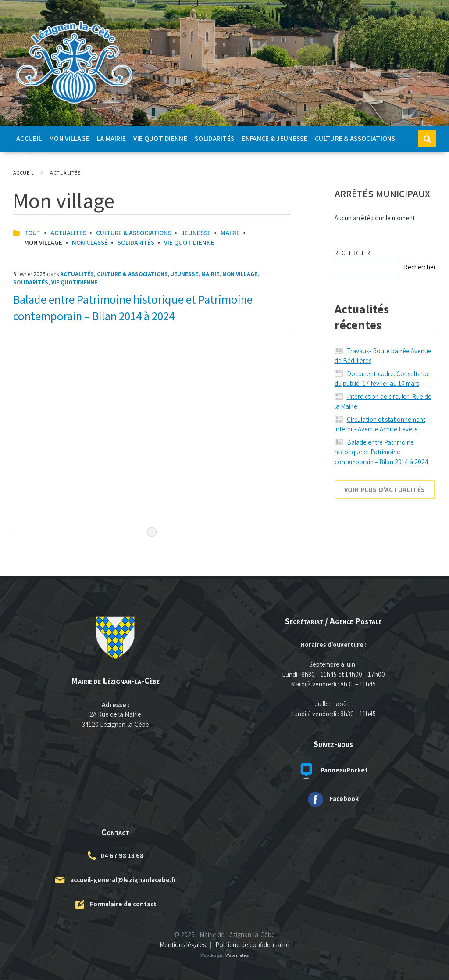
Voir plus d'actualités (385, 490)
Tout (32, 233)
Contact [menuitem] (31, 156)
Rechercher (353, 253)
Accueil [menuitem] (29, 138)
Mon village (240, 274)
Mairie (230, 233)
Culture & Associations (134, 233)
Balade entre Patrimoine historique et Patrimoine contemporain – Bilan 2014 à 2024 (381, 452)
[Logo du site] (75, 104)
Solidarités (136, 242)
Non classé (90, 242)
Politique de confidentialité (252, 945)
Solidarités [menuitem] (214, 138)
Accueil (23, 173)
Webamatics (237, 955)
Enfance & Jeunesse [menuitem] (274, 138)
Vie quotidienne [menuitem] (160, 138)
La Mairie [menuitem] (112, 138)
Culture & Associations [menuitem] (355, 138)
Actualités (65, 173)
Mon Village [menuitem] (69, 138)
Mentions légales (183, 945)
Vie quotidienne (189, 242)
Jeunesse (196, 233)
